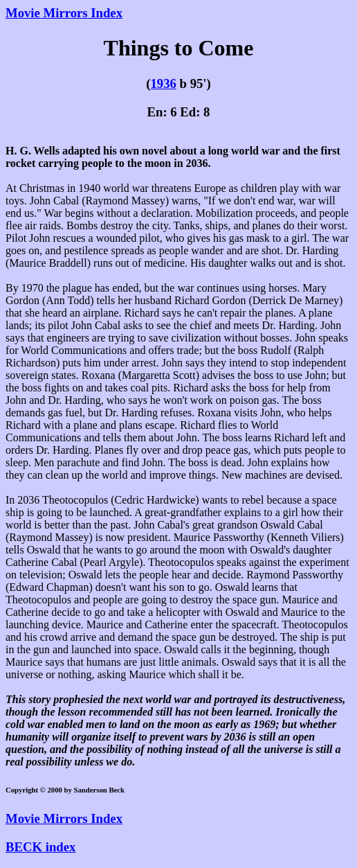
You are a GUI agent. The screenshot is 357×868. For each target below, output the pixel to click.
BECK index (40, 847)
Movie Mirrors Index (64, 13)
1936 (163, 83)
